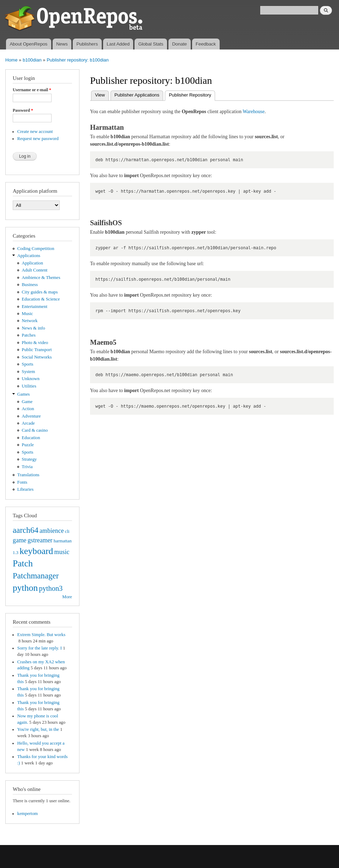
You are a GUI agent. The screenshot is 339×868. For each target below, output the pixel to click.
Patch (23, 563)
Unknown (31, 379)
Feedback (206, 44)
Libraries (25, 489)
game (20, 540)
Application (32, 263)
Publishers (87, 44)
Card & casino (35, 430)
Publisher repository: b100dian (78, 60)
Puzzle (28, 445)
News (62, 44)
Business (30, 285)
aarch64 (26, 530)
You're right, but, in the (38, 729)
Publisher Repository (192, 94)
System (29, 372)
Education (31, 438)
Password (23, 110)
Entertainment (35, 307)
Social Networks (37, 357)
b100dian (32, 60)
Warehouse (254, 112)
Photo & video (35, 343)
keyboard (36, 551)
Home (11, 60)
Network (30, 321)
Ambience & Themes (41, 278)
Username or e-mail (32, 90)
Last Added (118, 44)
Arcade (28, 423)
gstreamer (40, 540)
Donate (179, 44)
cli (67, 531)
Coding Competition (36, 249)
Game (27, 402)
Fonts (22, 482)
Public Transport (37, 350)
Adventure (31, 416)
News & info (34, 328)
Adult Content (35, 270)
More (67, 597)
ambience (52, 531)
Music (28, 314)
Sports (28, 364)
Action (28, 409)
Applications (29, 256)
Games (24, 394)
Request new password (38, 139)
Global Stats (151, 44)
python (25, 588)
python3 (51, 588)
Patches (29, 335)
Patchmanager (36, 576)
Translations (28, 475)
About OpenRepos (28, 44)
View (100, 95)
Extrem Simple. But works (41, 635)
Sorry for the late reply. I (40, 648)
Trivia (27, 467)
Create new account (35, 132)
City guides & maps (40, 292)
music (62, 552)
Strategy (29, 459)
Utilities (29, 386)
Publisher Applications (137, 95)
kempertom (28, 814)
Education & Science (41, 299)
